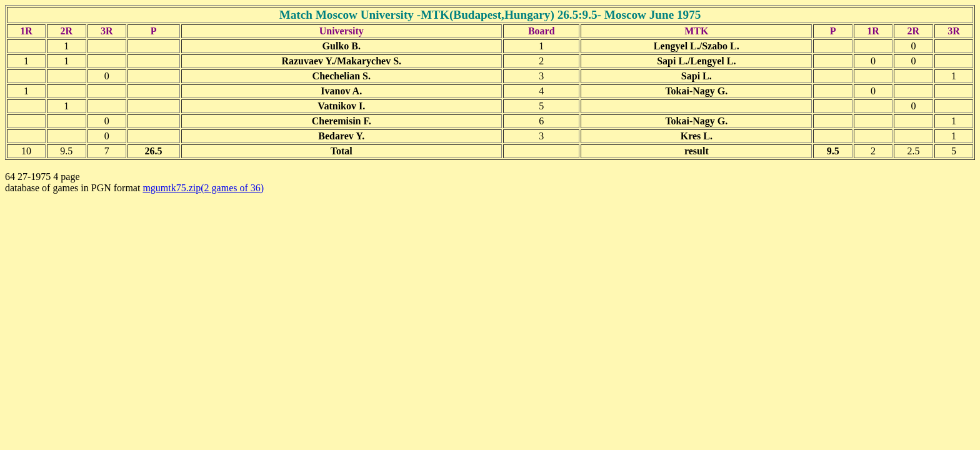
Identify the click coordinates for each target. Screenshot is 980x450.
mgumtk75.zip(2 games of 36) (203, 188)
